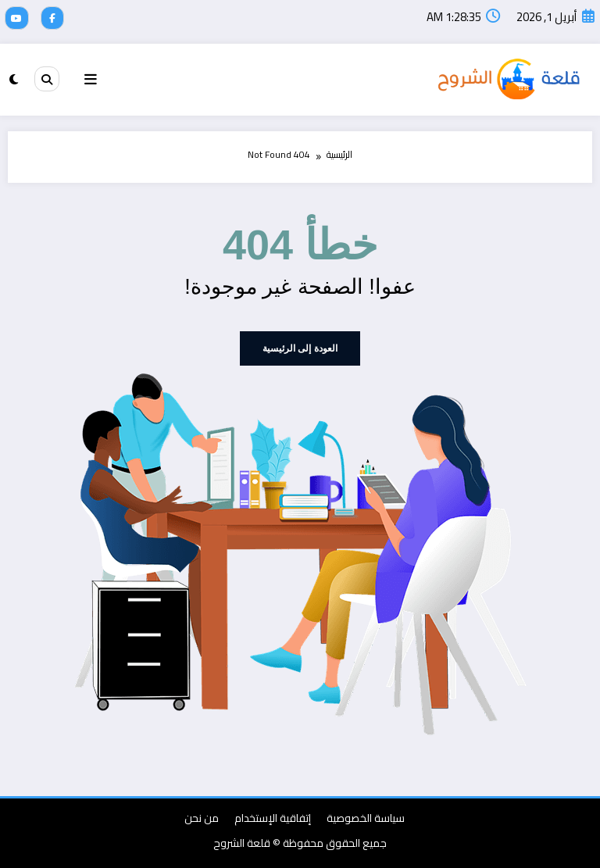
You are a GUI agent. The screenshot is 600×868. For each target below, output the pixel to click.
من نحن (202, 817)
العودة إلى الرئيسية (300, 348)
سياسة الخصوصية (366, 817)
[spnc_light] (14, 79)
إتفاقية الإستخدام (273, 817)
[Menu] (91, 79)
